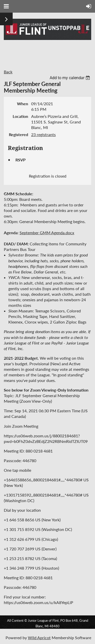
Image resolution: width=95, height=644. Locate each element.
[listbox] (70, 78)
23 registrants (43, 134)
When (23, 104)
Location (20, 116)
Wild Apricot (39, 638)
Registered (18, 134)
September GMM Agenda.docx (47, 233)
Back (8, 72)
